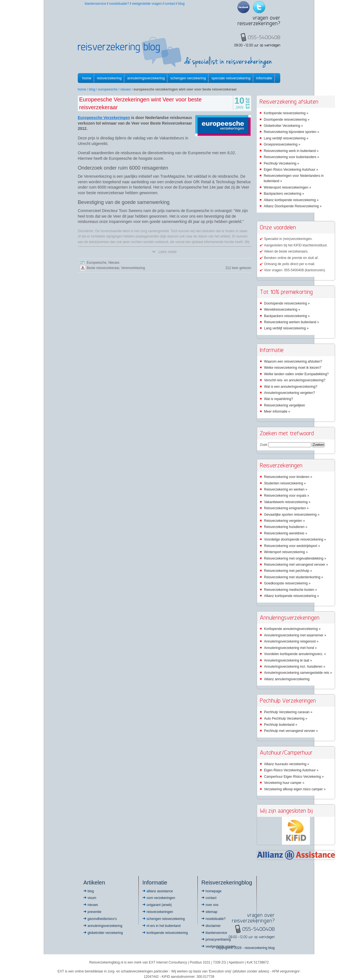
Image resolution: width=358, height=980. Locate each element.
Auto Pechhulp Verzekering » (286, 719)
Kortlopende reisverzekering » (286, 113)
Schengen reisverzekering (166, 919)
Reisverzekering (109, 78)
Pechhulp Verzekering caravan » (288, 712)
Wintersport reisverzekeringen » (287, 187)
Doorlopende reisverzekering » (287, 120)
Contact (170, 4)
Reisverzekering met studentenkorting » (294, 577)
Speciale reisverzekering (231, 78)
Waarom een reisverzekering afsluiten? (293, 361)
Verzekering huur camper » (284, 783)
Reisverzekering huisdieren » (286, 527)
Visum (92, 898)
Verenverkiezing (133, 268)
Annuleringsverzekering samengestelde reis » (298, 673)
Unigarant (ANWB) (159, 905)
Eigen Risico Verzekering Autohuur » (291, 170)
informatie (264, 78)
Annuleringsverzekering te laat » (288, 660)
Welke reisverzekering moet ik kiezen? (293, 368)
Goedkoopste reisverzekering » (287, 583)
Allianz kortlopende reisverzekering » (291, 200)
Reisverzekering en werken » (286, 489)
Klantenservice (96, 4)
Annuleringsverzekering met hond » (290, 648)
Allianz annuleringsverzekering (287, 679)
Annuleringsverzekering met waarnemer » (295, 635)
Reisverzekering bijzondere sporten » (291, 132)
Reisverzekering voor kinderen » (288, 477)
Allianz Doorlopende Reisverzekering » (293, 206)
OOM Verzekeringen (161, 898)
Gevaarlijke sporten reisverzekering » (292, 515)
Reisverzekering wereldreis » (286, 533)
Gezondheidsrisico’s (102, 919)
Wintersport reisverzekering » (286, 552)
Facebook (243, 7)
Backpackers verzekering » (284, 194)
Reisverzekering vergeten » (284, 521)
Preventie (94, 912)
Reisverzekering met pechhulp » (288, 571)
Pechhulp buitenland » (281, 725)
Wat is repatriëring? (279, 399)
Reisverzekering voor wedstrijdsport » (292, 546)
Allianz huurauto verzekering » (287, 764)
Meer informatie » (277, 411)
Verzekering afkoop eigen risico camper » (295, 789)
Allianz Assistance (160, 891)
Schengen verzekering (188, 78)
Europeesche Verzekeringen (104, 118)
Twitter (259, 7)
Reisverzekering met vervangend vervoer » (296, 565)
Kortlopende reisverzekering (167, 933)
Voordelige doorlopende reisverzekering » (295, 539)
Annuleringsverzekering (146, 78)
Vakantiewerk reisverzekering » (287, 502)
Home (87, 78)
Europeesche (108, 89)
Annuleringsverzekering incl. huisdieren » (295, 667)
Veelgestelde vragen (147, 4)
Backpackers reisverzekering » (287, 316)
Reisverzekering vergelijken (285, 405)
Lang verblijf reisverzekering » (286, 138)
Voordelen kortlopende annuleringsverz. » (295, 654)
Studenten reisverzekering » (285, 483)
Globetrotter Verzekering (105, 933)
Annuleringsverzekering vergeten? (289, 393)
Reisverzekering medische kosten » (290, 590)
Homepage (214, 891)
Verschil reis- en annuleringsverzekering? (295, 380)
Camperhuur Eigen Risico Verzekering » (294, 777)
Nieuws (125, 89)
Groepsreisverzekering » (282, 144)
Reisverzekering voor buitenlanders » (291, 157)
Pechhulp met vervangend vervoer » (291, 731)
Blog (181, 4)
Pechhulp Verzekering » (282, 163)
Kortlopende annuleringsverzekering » (292, 629)
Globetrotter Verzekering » (283, 126)
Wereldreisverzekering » (282, 310)
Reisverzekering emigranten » (286, 508)
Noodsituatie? (119, 4)
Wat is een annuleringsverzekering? (291, 387)
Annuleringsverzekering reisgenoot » (291, 641)
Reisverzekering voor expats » (287, 496)
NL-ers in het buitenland (163, 926)
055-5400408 (258, 929)
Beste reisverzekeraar (103, 268)
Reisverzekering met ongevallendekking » (295, 558)
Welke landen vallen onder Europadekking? (296, 374)
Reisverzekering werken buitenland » (292, 322)
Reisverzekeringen (160, 912)
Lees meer (164, 252)
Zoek (264, 445)
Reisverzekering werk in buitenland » (291, 151)
